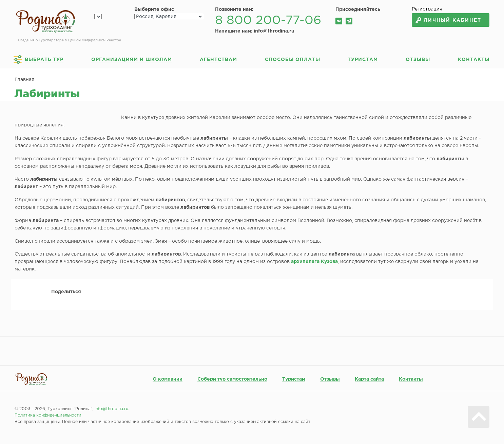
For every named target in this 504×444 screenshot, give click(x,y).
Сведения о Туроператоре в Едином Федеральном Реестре (70, 41)
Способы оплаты (293, 60)
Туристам (363, 60)
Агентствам (218, 60)
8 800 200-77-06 (268, 21)
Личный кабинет (452, 20)
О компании (168, 379)
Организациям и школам (132, 60)
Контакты (474, 60)
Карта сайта (369, 379)
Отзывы (418, 60)
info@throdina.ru (274, 31)
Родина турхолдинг (46, 22)
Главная (24, 80)
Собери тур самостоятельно (232, 379)
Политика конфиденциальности (48, 415)
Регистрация (427, 9)
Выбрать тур (44, 60)
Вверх (479, 417)
